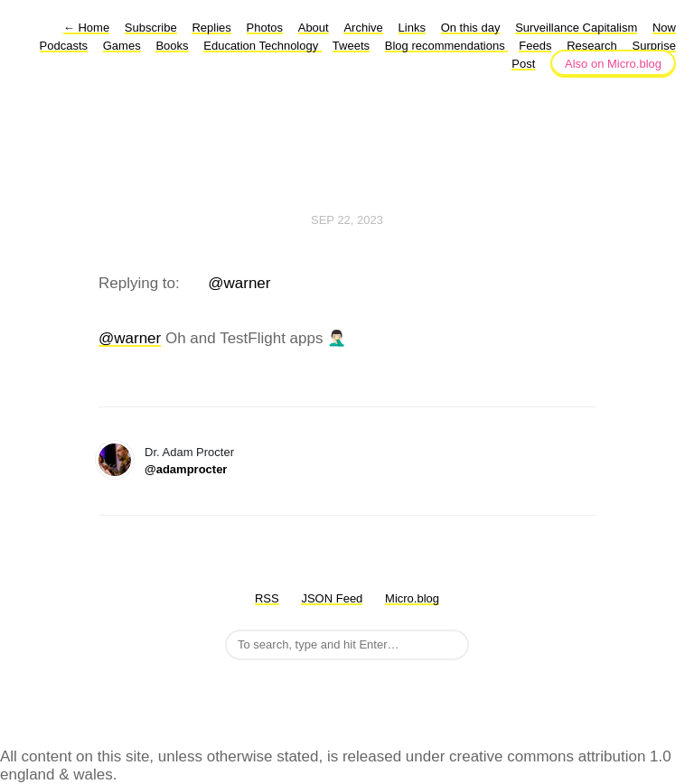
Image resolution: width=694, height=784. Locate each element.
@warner (239, 283)
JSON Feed (332, 598)
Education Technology (263, 46)
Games (122, 46)
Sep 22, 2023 (347, 220)
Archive (363, 28)
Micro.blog (412, 598)
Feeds (535, 46)
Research (592, 46)
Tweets (351, 46)
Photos (265, 28)
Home (86, 28)
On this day (471, 28)
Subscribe (151, 28)
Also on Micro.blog (613, 64)
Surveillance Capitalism (576, 28)
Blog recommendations (447, 46)
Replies (211, 28)
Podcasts (64, 46)
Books (172, 46)
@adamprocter (186, 469)
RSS (267, 598)
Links (412, 28)
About (314, 28)
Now (664, 28)
